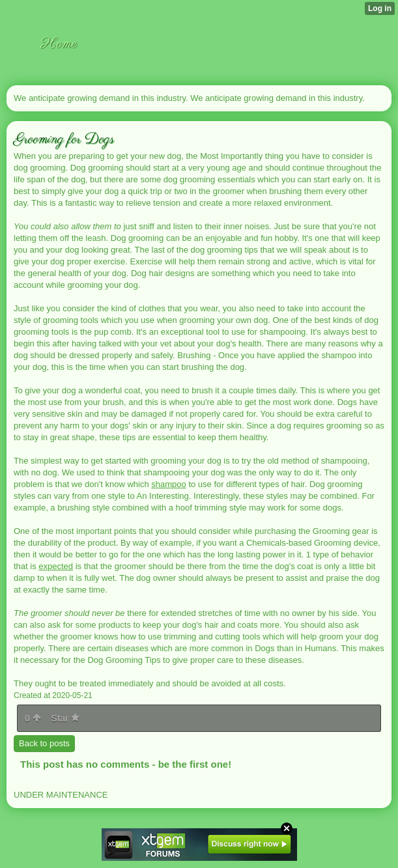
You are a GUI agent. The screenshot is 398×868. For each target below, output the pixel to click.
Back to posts (44, 743)
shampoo (168, 484)
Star (65, 718)
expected (56, 566)
